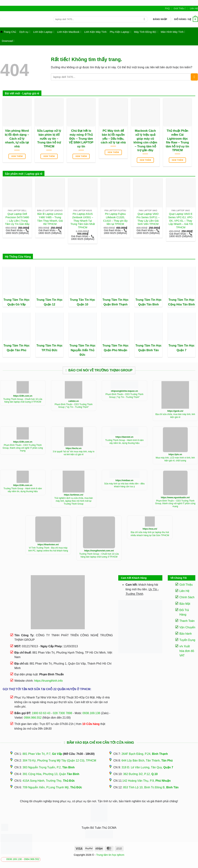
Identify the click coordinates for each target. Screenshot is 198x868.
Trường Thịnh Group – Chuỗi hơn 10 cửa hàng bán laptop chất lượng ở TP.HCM (99, 555)
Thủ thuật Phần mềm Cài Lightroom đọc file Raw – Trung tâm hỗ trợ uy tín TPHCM (177, 140)
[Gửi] (144, 19)
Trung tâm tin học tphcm (110, 855)
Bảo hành (186, 634)
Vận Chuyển (187, 627)
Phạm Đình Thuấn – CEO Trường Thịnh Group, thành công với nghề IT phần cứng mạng (175, 504)
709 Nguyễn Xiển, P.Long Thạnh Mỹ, (52, 787)
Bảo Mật (185, 604)
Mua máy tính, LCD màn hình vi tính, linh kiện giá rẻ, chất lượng (175, 459)
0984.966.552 (32, 859)
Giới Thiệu (180, 8)
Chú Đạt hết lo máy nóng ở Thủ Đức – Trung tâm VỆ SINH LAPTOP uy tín (81, 138)
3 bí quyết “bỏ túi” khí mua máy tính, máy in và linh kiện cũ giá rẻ (74, 453)
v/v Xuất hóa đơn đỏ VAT (187, 651)
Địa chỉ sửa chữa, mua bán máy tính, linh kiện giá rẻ (175, 416)
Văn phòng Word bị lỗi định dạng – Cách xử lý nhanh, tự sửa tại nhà (17, 138)
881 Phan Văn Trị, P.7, (42, 754)
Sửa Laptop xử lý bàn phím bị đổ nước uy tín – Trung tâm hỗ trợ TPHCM (49, 138)
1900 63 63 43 (41, 713)
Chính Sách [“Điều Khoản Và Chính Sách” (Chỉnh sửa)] (187, 597)
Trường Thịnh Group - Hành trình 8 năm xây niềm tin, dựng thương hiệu (124, 442)
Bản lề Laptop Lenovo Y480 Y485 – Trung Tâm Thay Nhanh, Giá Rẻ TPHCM (50, 219)
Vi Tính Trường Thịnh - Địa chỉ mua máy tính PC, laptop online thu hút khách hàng (48, 549)
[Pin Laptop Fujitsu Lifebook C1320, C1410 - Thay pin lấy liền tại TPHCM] (115, 193)
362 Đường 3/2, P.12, (140, 774)
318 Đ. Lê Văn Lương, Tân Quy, (147, 767)
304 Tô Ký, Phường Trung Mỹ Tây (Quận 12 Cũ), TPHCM (59, 761)
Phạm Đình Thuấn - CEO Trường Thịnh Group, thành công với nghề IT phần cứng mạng (23, 448)
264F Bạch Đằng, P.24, (145, 754)
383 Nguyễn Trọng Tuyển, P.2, (49, 767)
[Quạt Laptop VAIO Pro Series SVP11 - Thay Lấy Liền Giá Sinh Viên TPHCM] (148, 193)
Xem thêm (17, 156)
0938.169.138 (14, 859)
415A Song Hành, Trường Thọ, (49, 781)
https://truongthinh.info (48, 681)
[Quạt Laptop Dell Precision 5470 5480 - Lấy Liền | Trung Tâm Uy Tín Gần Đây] (17, 193)
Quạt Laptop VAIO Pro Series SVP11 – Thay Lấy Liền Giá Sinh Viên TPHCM (148, 219)
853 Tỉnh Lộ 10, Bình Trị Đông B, (151, 787)
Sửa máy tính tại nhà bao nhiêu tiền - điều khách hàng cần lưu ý (124, 485)
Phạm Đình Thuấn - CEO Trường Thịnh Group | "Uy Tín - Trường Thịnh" (74, 406)
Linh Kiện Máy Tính (95, 32)
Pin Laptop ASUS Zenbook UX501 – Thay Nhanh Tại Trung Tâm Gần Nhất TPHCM (83, 221)
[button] (160, 19)
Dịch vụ (25, 32)
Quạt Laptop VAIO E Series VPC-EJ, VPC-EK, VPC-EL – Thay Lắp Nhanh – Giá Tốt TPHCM (181, 221)
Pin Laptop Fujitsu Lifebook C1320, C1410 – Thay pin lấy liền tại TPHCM (115, 219)
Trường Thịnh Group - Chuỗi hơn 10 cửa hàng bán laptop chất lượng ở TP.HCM (23, 401)
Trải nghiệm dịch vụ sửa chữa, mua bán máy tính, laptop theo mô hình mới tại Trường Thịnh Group (74, 501)
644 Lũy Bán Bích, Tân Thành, (147, 761)
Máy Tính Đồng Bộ (146, 32)
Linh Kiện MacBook (69, 32)
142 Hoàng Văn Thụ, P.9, (147, 781)
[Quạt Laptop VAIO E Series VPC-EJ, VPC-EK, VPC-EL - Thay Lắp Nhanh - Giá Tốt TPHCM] (181, 193)
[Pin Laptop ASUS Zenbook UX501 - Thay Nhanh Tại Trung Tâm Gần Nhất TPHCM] (83, 193)
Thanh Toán (187, 621)
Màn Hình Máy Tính (173, 32)
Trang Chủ (8, 32)
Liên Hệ (194, 8)
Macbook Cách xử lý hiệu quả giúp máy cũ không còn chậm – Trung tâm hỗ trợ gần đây (145, 140)
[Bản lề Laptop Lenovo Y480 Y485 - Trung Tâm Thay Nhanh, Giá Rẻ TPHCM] (50, 193)
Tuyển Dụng (187, 640)
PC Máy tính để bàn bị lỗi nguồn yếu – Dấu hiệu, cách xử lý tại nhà (113, 137)
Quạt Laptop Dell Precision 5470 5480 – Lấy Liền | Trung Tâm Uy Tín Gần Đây (17, 219)
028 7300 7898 (63, 713)
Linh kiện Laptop (43, 32)
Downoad (8, 41)
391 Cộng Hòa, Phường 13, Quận (51, 774)
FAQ (167, 8)
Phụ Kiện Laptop (120, 32)
